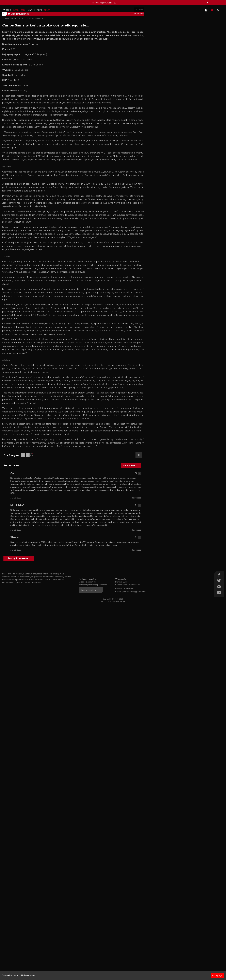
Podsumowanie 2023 (36, 113)
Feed (7, 10)
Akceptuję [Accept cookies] (217, 975)
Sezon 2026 (19, 10)
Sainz (22, 113)
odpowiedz (136, 874)
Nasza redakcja (89, 967)
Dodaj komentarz (131, 842)
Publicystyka (11, 113)
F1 (4, 108)
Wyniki (31, 10)
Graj (39, 10)
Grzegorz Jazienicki (19, 108)
